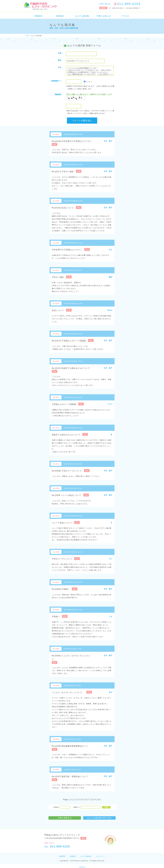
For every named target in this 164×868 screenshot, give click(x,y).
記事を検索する (65, 818)
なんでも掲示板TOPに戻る (99, 818)
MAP (83, 838)
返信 (55, 144)
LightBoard (82, 867)
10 (99, 800)
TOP (27, 36)
